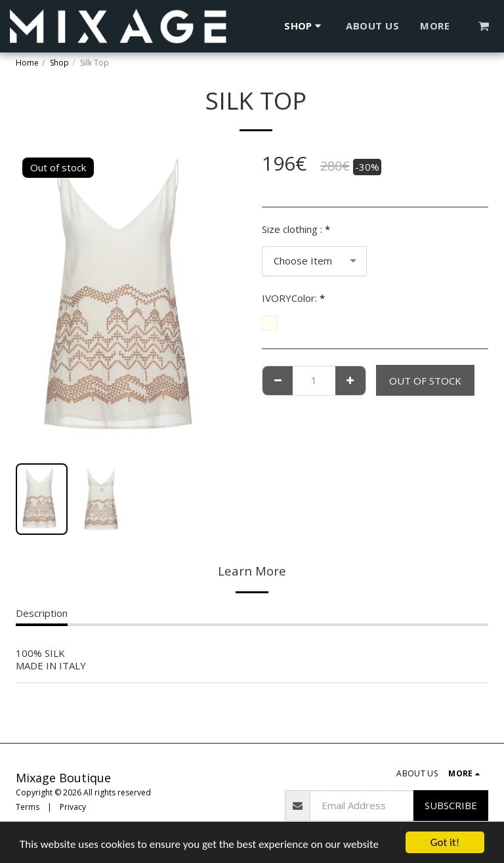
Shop (59, 63)
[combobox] (314, 261)
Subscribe (451, 805)
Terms (28, 807)
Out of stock (425, 381)
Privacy (73, 807)
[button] (484, 26)
